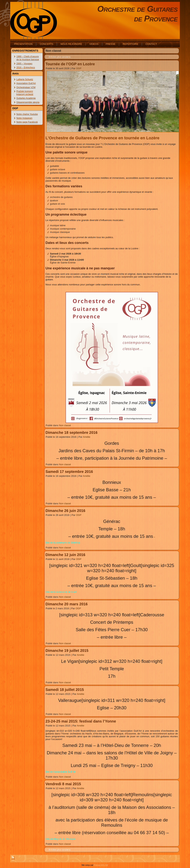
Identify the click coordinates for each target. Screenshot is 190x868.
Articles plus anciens (58, 57)
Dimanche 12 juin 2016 (65, 555)
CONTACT (151, 44)
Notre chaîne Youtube (27, 114)
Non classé (65, 425)
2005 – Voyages (24, 64)
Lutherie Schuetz (25, 79)
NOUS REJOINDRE (71, 44)
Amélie (86, 437)
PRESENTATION (23, 44)
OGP (79, 68)
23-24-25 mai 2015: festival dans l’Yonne (81, 721)
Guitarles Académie (26, 98)
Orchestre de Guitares (137, 9)
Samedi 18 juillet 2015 (65, 690)
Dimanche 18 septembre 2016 (71, 433)
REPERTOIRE (130, 44)
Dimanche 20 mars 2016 (67, 604)
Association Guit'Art (26, 83)
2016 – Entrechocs (26, 68)
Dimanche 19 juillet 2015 (67, 651)
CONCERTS (46, 44)
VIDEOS (94, 44)
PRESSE (111, 44)
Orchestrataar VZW (26, 87)
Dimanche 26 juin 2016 (65, 511)
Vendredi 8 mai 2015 (63, 784)
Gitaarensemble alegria (28, 102)
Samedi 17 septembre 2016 (69, 472)
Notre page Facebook (27, 122)
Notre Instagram (24, 118)
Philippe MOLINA (101, 865)
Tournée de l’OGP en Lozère (70, 64)
